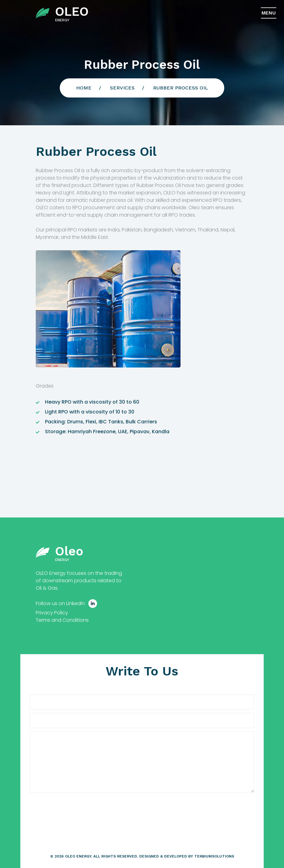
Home (84, 88)
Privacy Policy (52, 613)
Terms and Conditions (62, 620)
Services (122, 88)
